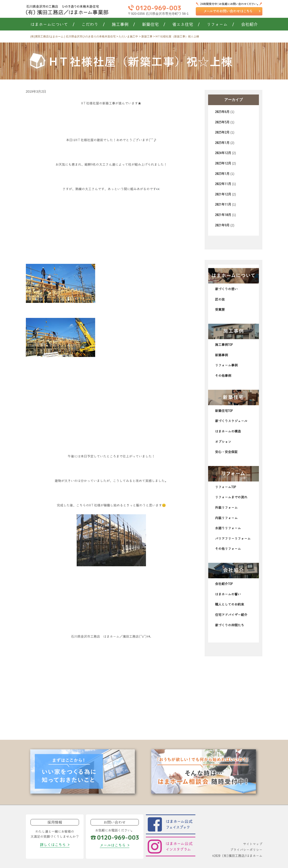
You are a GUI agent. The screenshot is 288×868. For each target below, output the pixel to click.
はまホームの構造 (228, 431)
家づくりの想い (226, 289)
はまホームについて (53, 24)
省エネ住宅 (186, 24)
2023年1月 (222, 174)
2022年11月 (223, 184)
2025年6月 (222, 112)
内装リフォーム (226, 518)
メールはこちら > (115, 845)
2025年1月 (222, 143)
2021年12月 (223, 194)
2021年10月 (223, 215)
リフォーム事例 (226, 365)
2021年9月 (222, 225)
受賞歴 (220, 310)
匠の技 (220, 299)
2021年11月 (223, 204)
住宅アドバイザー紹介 (231, 615)
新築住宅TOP (224, 411)
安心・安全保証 (226, 452)
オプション (223, 442)
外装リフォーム (226, 508)
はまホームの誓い (228, 594)
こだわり (93, 24)
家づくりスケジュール (231, 421)
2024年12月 (223, 153)
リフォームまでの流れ (231, 497)
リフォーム (220, 24)
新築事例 (221, 355)
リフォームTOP (226, 487)
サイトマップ (253, 844)
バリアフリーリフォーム (233, 539)
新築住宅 (154, 24)
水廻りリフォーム (228, 528)
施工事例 (123, 24)
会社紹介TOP (224, 584)
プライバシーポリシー (246, 850)
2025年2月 (222, 132)
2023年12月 (223, 163)
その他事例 (223, 376)
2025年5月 (222, 122)
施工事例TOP (224, 345)
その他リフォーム (228, 549)
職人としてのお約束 (230, 604)
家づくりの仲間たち (230, 625)
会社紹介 (249, 24)
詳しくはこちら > (55, 845)
